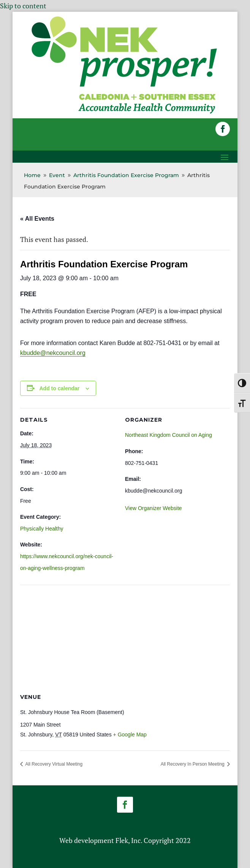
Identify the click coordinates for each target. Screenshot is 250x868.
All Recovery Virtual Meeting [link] (53, 764)
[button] (223, 129)
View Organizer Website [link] (153, 508)
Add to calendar (60, 388)
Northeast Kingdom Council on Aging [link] (169, 435)
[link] (124, 113)
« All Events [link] (37, 219)
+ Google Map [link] (130, 735)
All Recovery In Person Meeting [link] (193, 764)
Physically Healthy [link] (42, 529)
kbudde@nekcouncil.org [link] (53, 353)
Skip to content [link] (23, 6)
